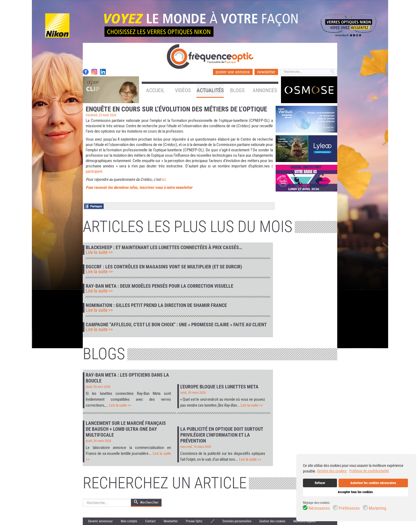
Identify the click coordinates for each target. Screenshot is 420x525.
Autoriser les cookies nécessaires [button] (373, 483)
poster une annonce (233, 72)
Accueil (155, 90)
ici (164, 179)
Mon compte (129, 521)
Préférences (349, 508)
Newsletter (171, 521)
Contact (150, 521)
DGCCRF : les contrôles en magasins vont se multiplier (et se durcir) (164, 267)
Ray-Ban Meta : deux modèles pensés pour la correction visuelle (160, 286)
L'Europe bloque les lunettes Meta (219, 387)
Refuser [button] (320, 483)
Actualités (210, 90)
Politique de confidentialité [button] (369, 471)
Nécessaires (319, 508)
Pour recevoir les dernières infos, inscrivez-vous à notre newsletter (139, 187)
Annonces (265, 90)
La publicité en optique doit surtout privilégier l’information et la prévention (222, 435)
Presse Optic (194, 521)
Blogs (237, 90)
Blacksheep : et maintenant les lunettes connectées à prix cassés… (164, 247)
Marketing (378, 508)
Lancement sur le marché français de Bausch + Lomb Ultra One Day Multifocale (126, 429)
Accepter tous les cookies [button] (355, 492)
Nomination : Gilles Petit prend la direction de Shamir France (156, 305)
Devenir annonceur (100, 521)
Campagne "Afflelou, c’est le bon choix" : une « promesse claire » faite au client (176, 325)
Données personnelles (237, 521)
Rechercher (83, 499)
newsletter (266, 72)
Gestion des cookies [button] (332, 471)
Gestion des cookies (272, 521)
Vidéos (183, 90)
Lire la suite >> (99, 252)
